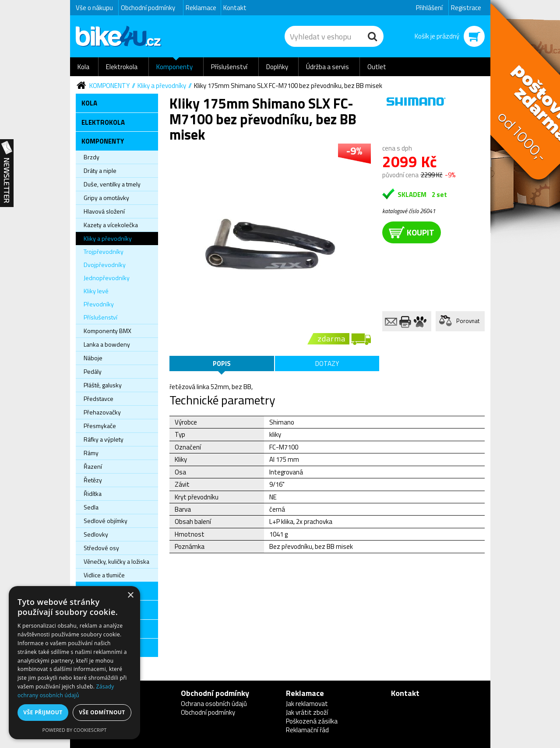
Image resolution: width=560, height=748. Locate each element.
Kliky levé (96, 291)
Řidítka (93, 493)
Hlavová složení (104, 211)
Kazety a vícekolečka (111, 225)
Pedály (93, 371)
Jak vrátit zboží (307, 712)
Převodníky (99, 304)
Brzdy (92, 157)
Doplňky (277, 67)
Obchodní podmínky (148, 8)
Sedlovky (96, 534)
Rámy (91, 453)
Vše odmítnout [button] (102, 712)
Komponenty (174, 67)
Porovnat (468, 321)
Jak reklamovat (307, 704)
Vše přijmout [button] (43, 712)
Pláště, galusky (103, 385)
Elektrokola (122, 67)
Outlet (377, 67)
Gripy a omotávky (106, 198)
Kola (83, 67)
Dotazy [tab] (327, 363)
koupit (412, 232)
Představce (99, 399)
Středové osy (101, 548)
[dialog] (74, 663)
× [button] (130, 595)
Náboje (93, 358)
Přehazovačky (102, 412)
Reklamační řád (307, 730)
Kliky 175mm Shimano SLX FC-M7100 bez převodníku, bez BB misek (288, 86)
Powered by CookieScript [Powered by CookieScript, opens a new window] (75, 730)
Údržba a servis (328, 67)
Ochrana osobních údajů (214, 704)
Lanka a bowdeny (107, 344)
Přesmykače (100, 426)
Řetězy (93, 480)
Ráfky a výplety (104, 439)
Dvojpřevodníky (105, 265)
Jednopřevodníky (107, 278)
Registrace (466, 8)
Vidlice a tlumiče (104, 575)
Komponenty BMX (107, 331)
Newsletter (7, 173)
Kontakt (235, 8)
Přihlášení (429, 8)
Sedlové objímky (106, 521)
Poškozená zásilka (312, 721)
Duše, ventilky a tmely (112, 184)
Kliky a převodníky (162, 86)
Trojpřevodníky (104, 251)
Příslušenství (229, 67)
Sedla (91, 507)
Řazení (93, 466)
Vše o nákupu (94, 8)
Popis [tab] (222, 363)
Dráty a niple (100, 170)
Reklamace (201, 8)
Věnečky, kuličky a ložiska (116, 561)
